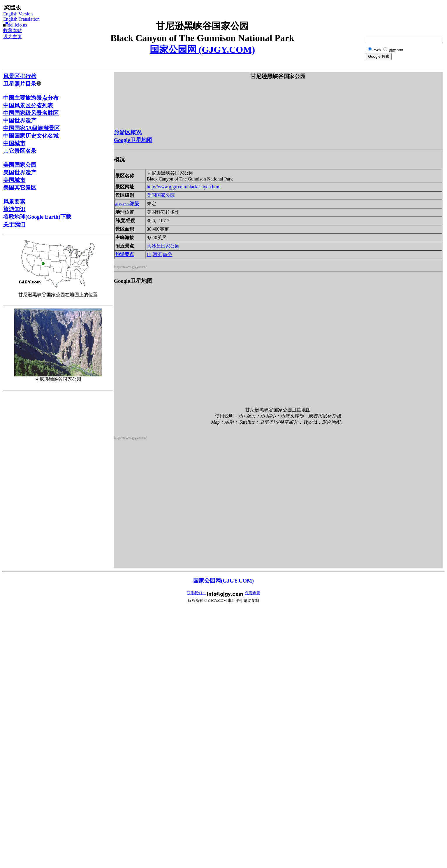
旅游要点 (125, 254)
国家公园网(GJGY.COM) (223, 581)
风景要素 (14, 202)
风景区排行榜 (20, 76)
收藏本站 (13, 30)
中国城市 (14, 143)
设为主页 (13, 37)
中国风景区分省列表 (28, 105)
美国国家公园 (20, 165)
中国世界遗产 (20, 121)
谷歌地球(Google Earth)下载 (37, 217)
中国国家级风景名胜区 (31, 113)
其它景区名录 (20, 151)
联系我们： (196, 593)
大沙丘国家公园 (163, 246)
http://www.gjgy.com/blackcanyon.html (184, 187)
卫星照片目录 (22, 84)
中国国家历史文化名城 (31, 136)
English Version (18, 14)
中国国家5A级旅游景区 (31, 128)
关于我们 (14, 224)
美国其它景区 (20, 188)
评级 (127, 204)
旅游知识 (14, 209)
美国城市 (14, 180)
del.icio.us (17, 25)
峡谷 (168, 254)
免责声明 (253, 593)
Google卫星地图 (133, 140)
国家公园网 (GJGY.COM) (202, 50)
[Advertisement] (415, 16)
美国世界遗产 (20, 172)
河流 (157, 254)
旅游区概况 (128, 133)
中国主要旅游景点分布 (31, 98)
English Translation (21, 19)
